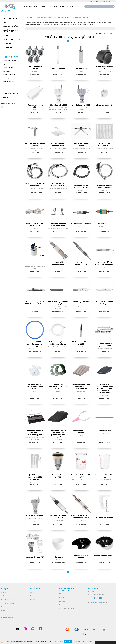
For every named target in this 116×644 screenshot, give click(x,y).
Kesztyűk (5, 64)
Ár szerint (104, 33)
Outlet (43, 6)
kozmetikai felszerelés (8, 607)
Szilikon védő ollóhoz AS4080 (81, 432)
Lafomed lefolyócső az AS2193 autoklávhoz (58, 343)
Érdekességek (52, 6)
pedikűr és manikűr (7, 599)
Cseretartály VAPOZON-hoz (104, 476)
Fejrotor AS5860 (104, 224)
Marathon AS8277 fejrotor (81, 224)
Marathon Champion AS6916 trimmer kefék (58, 225)
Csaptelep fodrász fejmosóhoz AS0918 (58, 184)
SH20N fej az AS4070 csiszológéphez (81, 303)
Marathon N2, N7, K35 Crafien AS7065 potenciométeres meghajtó (58, 434)
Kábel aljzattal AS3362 (81, 105)
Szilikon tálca (58, 557)
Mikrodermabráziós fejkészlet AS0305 (104, 345)
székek (3, 596)
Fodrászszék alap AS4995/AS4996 (58, 144)
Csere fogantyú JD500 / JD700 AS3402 (58, 517)
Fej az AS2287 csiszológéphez (58, 263)
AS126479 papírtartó (104, 431)
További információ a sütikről (83, 641)
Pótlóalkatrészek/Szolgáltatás (81, 18)
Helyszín (62, 597)
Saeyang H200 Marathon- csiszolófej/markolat (81, 517)
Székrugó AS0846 (58, 68)
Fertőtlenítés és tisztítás (10, 75)
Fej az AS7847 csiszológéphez (81, 263)
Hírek (61, 605)
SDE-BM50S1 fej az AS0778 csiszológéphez (58, 303)
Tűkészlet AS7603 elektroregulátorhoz (104, 144)
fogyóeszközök (6, 614)
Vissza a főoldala (29, 18)
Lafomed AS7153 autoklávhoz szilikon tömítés (35, 344)
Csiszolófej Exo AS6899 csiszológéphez (104, 303)
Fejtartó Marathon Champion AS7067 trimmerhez (35, 477)
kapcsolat (33, 599)
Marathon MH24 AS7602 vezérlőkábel (35, 225)
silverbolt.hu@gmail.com (108, 1)
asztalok (4, 592)
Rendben (68, 641)
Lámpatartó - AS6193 (104, 517)
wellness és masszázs (8, 603)
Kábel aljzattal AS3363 (35, 515)
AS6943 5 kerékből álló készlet (104, 68)
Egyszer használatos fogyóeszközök (46, 18)
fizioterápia (5, 610)
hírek (32, 596)
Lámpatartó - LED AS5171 (35, 557)
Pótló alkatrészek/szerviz (10, 85)
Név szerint (111, 33)
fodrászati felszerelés (8, 618)
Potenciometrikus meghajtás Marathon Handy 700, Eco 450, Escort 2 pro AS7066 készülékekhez (104, 388)
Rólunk (62, 6)
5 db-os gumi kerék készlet (35, 68)
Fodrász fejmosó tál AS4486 (81, 556)
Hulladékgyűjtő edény (9, 78)
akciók (32, 592)
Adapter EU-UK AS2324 (104, 105)
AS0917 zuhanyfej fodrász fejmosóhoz (35, 184)
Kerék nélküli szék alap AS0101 (81, 144)
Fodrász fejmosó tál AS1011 (104, 555)
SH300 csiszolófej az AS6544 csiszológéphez (104, 263)
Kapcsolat (70, 6)
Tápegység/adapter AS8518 (35, 106)
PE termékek (6, 71)
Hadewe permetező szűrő (35, 264)
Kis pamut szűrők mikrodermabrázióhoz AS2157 (35, 386)
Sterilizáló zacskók (8, 82)
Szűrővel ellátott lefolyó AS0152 (58, 476)
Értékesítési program (31, 6)
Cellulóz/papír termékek (10, 61)
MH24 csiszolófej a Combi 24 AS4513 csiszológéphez (35, 303)
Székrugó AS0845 (81, 68)
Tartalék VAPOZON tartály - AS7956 (81, 476)
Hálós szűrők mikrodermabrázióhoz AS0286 (58, 386)
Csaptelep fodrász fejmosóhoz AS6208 (81, 186)
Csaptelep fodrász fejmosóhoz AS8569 (104, 186)
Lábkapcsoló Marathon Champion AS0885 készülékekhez (81, 386)
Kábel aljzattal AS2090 (58, 105)
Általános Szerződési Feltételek (69, 612)
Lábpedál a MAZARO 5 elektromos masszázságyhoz (35, 433)
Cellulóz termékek (8, 68)
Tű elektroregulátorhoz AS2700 (81, 343)
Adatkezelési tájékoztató (67, 608)
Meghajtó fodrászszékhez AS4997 (35, 144)
